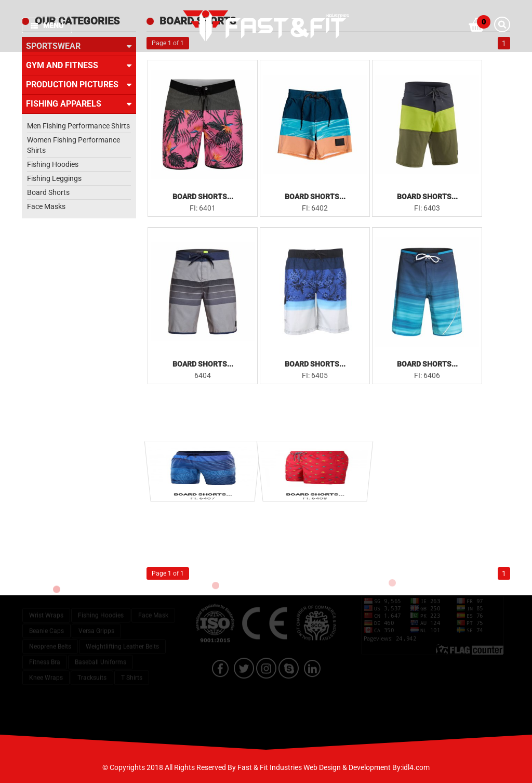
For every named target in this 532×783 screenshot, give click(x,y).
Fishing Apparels (79, 104)
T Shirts (132, 664)
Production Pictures (79, 85)
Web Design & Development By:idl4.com (367, 767)
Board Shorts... (203, 197)
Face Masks (46, 206)
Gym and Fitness (79, 66)
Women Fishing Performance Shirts (74, 145)
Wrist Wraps (46, 602)
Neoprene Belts (50, 633)
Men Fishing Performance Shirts (78, 126)
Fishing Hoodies (53, 164)
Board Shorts (48, 192)
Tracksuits (92, 664)
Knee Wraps (46, 664)
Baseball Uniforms (101, 649)
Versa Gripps (96, 618)
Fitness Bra (45, 649)
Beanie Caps (46, 618)
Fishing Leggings (54, 178)
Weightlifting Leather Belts (122, 633)
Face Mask (153, 602)
